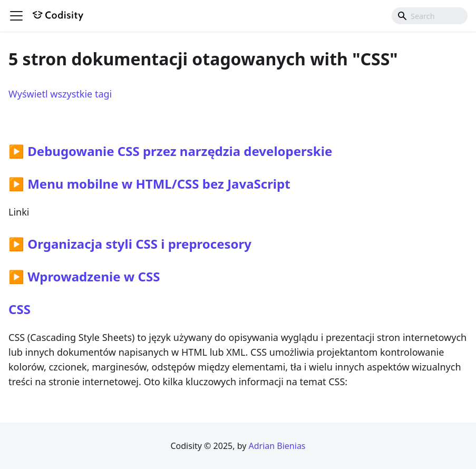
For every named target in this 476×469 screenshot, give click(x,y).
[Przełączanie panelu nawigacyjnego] (16, 16)
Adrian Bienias (277, 446)
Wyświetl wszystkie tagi (60, 94)
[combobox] (430, 16)
